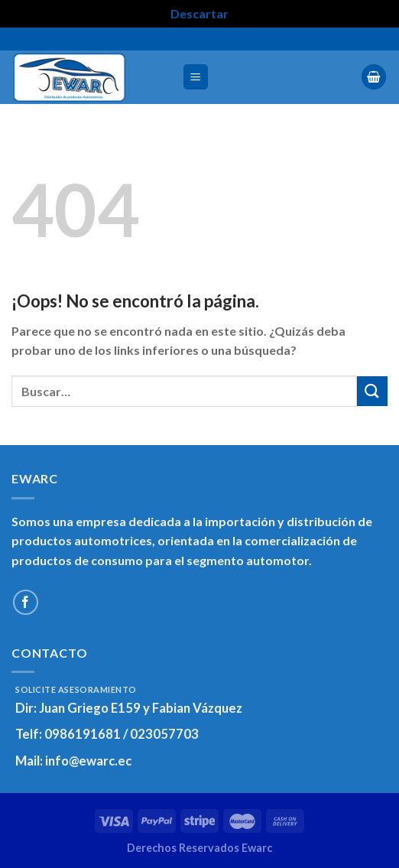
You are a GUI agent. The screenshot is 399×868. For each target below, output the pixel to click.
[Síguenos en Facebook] (26, 602)
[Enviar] (372, 391)
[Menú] (196, 77)
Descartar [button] (199, 13)
